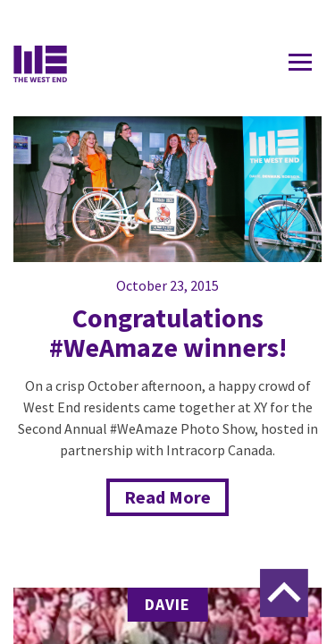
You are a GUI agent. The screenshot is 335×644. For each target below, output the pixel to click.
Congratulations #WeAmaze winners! (168, 332)
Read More (167, 497)
